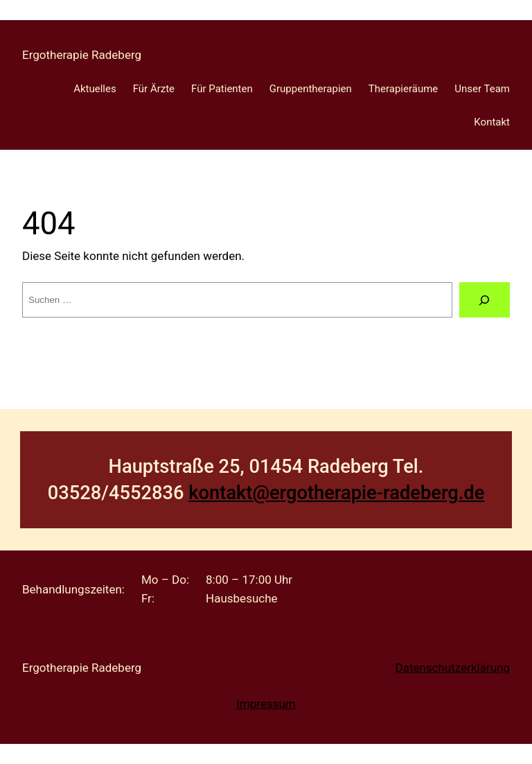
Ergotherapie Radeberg (82, 55)
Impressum (266, 704)
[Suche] (485, 300)
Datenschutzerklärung (453, 668)
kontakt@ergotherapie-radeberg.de (336, 493)
